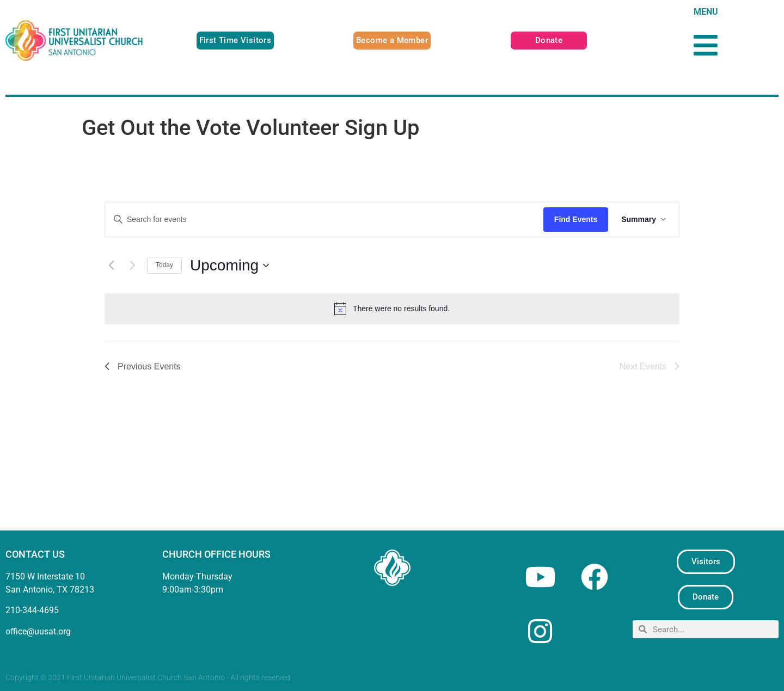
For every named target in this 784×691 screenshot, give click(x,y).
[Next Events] (132, 266)
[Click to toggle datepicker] (229, 266)
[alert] (392, 309)
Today (164, 265)
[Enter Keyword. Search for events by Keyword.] (324, 220)
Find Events (576, 219)
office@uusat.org (38, 631)
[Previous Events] (111, 266)
